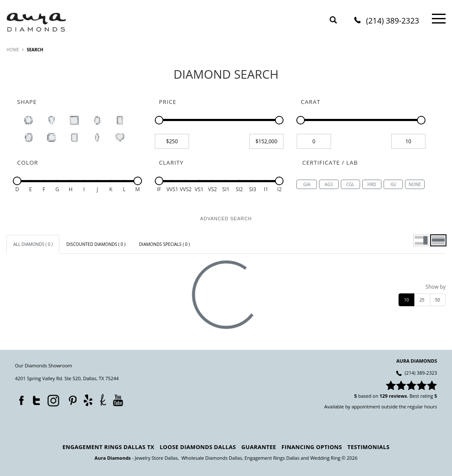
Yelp (88, 400)
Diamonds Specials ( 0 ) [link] (164, 244)
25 (422, 300)
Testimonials (368, 447)
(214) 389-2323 (393, 21)
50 (438, 300)
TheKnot (103, 400)
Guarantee (258, 447)
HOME (13, 50)
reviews (398, 396)
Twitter (34, 399)
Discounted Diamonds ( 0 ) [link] (96, 244)
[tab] (33, 244)
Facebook (19, 399)
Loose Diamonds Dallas (198, 447)
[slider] (159, 120)
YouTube (118, 400)
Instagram (53, 400)
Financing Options (312, 447)
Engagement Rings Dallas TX (108, 447)
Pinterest (71, 399)
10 (406, 300)
